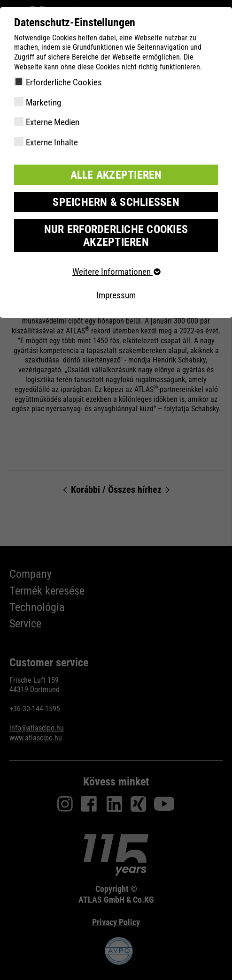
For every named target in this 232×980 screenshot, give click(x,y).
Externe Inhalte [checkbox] (52, 142)
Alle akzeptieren (116, 175)
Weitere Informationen (116, 272)
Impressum (116, 295)
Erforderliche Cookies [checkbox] (64, 82)
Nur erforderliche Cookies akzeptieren (116, 235)
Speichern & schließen (116, 202)
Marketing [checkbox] (43, 102)
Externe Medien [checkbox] (53, 122)
